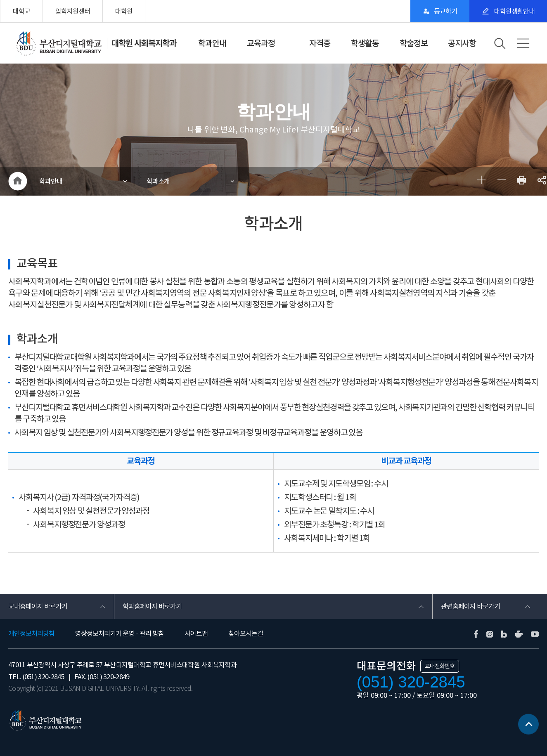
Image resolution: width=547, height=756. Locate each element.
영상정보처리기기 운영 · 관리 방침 (120, 633)
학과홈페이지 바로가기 (152, 606)
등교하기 (445, 11)
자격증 (320, 43)
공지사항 (462, 43)
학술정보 (414, 43)
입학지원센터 (73, 11)
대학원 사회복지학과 (144, 43)
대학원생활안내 (514, 11)
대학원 (124, 11)
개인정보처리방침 (31, 633)
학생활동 (365, 43)
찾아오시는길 (246, 633)
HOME (18, 181)
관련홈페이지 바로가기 (470, 606)
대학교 (21, 11)
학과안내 (212, 43)
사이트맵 (196, 633)
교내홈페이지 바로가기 (38, 606)
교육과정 (261, 43)
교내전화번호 (440, 666)
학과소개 (158, 181)
